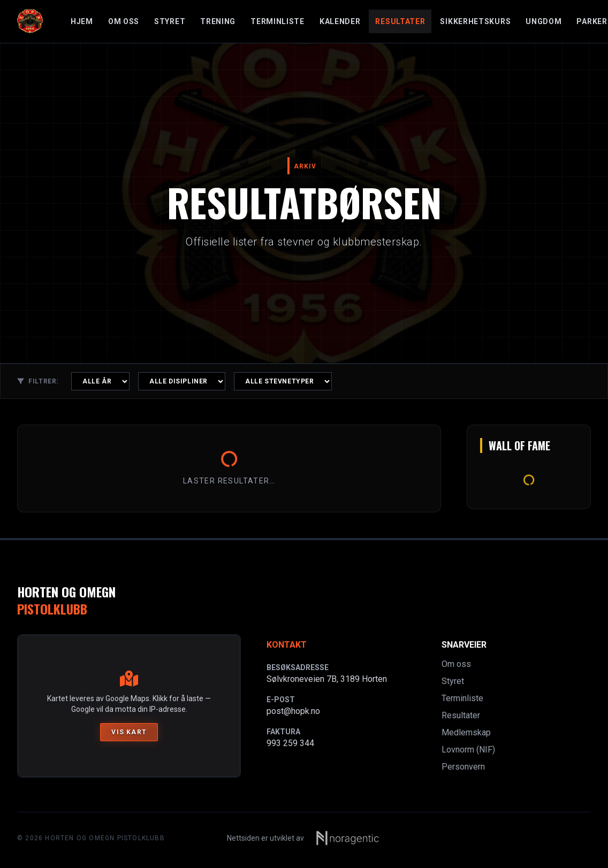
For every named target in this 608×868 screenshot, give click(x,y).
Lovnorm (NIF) (468, 750)
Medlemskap (466, 732)
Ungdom (544, 21)
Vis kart (129, 732)
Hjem (82, 21)
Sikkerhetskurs (475, 21)
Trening (218, 21)
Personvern (463, 767)
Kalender (340, 21)
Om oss (124, 21)
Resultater (400, 21)
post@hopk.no (293, 711)
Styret (170, 21)
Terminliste (278, 21)
